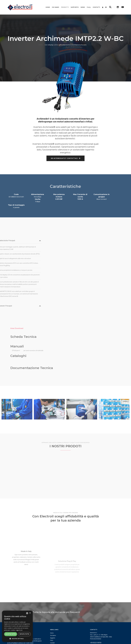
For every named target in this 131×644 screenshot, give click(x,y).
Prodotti (63, 5)
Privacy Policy (120, 634)
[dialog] (17, 626)
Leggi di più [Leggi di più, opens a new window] (19, 630)
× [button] (30, 613)
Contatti (95, 5)
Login (52, 616)
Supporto (73, 5)
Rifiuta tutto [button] (24, 634)
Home (46, 5)
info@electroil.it (95, 616)
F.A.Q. (87, 5)
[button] (17, 639)
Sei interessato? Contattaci (66, 159)
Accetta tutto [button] (11, 634)
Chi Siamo (54, 5)
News (81, 5)
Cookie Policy (111, 634)
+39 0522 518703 (96, 613)
